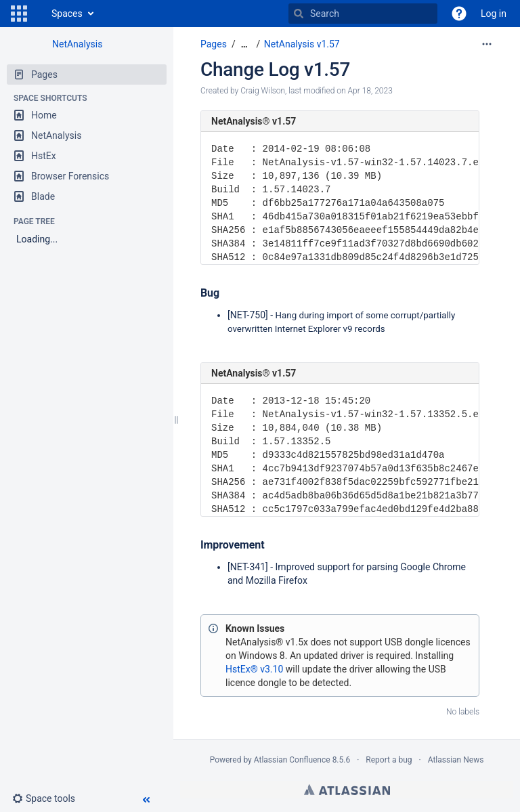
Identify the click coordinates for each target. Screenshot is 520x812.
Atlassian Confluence (292, 760)
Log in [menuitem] (494, 14)
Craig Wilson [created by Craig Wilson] (263, 91)
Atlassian (347, 790)
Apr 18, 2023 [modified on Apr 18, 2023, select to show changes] (370, 91)
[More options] (487, 44)
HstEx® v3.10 (254, 669)
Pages (214, 44)
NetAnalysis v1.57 (302, 44)
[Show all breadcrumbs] (244, 44)
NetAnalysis (77, 44)
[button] (19, 14)
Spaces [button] (67, 14)
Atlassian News (456, 760)
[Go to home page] (38, 14)
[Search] (299, 14)
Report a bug (389, 760)
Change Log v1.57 (275, 69)
